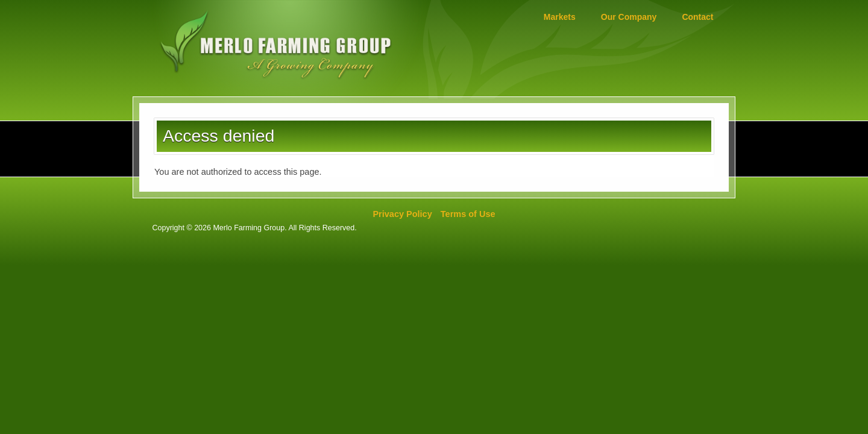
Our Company (629, 17)
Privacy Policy (402, 214)
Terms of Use (468, 214)
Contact (697, 17)
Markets (560, 17)
